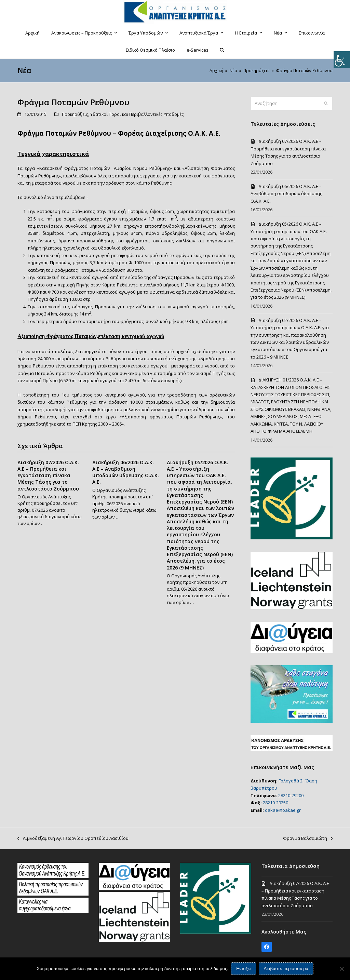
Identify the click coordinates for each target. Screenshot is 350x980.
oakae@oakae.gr (283, 810)
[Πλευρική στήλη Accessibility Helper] (342, 59)
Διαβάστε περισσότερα (286, 969)
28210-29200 (291, 795)
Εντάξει (244, 969)
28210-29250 (275, 803)
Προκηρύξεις (75, 114)
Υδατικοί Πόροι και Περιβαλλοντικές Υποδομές (137, 114)
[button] (222, 50)
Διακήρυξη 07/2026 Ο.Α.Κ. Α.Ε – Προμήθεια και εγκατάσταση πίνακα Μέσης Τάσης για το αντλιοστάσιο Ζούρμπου (48, 475)
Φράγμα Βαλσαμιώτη (308, 838)
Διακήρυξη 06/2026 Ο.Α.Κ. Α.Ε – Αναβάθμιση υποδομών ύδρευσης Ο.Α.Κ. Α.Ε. (126, 472)
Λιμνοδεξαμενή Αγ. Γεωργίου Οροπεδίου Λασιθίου (73, 838)
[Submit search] (326, 104)
